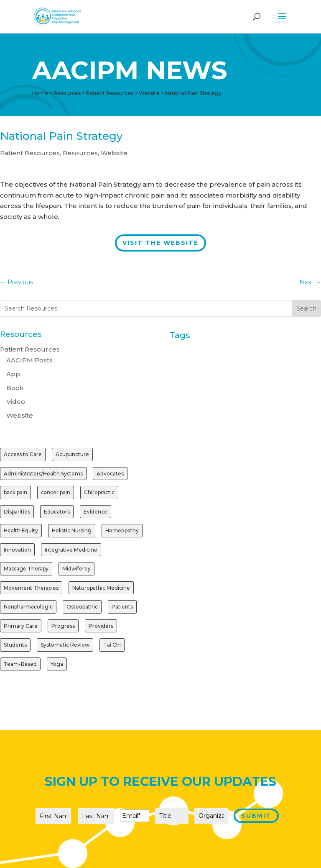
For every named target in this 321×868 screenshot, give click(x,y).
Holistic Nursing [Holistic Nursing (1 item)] (72, 530)
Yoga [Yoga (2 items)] (57, 664)
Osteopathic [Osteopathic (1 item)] (82, 607)
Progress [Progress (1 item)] (63, 626)
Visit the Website (160, 243)
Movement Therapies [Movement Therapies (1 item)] (31, 588)
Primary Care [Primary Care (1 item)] (21, 626)
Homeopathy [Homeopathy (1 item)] (122, 530)
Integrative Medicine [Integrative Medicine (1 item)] (71, 550)
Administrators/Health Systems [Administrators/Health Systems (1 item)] (43, 474)
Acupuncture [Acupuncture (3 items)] (72, 454)
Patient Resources (30, 153)
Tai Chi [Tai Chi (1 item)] (112, 645)
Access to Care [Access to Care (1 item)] (23, 454)
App (13, 374)
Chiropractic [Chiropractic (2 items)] (99, 492)
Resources (80, 153)
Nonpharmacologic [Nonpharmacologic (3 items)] (28, 607)
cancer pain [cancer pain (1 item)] (56, 492)
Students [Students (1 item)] (15, 645)
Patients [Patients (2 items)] (122, 607)
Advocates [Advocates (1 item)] (110, 474)
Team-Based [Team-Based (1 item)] (20, 664)
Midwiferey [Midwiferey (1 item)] (76, 569)
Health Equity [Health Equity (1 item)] (21, 530)
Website (114, 153)
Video (16, 402)
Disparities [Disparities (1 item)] (17, 512)
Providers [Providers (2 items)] (101, 626)
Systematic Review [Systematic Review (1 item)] (65, 645)
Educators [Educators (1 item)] (57, 512)
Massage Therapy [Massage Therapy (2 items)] (26, 569)
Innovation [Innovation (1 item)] (17, 550)
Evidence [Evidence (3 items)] (96, 512)
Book (15, 388)
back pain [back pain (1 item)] (15, 492)
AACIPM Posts (29, 360)
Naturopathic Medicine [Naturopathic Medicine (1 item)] (101, 588)
